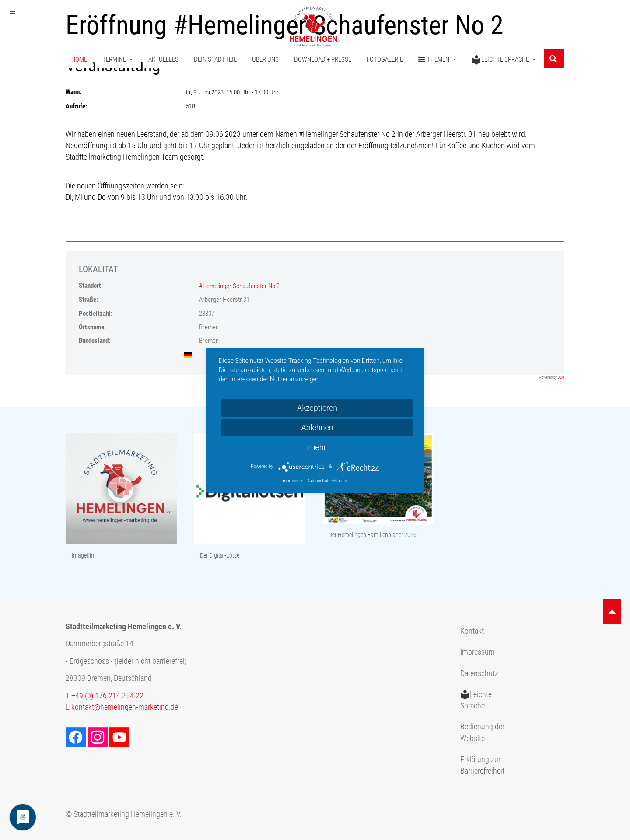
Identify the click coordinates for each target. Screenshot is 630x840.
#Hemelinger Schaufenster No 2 (239, 286)
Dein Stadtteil (215, 60)
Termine (118, 60)
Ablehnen (317, 427)
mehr (317, 447)
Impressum (478, 652)
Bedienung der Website (482, 732)
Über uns (265, 60)
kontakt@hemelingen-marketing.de (125, 707)
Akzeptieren (317, 408)
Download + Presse (323, 60)
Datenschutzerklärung (328, 481)
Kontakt (472, 631)
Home (79, 60)
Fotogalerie (385, 60)
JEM (561, 377)
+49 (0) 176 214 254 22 (107, 696)
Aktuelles (163, 60)
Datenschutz (479, 673)
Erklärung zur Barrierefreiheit (482, 765)
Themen (437, 61)
